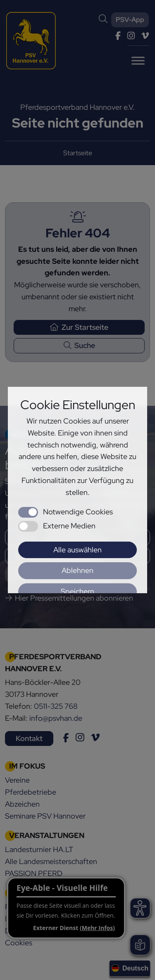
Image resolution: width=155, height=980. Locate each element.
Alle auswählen (77, 550)
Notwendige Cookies (78, 512)
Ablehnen (77, 570)
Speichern (77, 591)
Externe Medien (69, 526)
